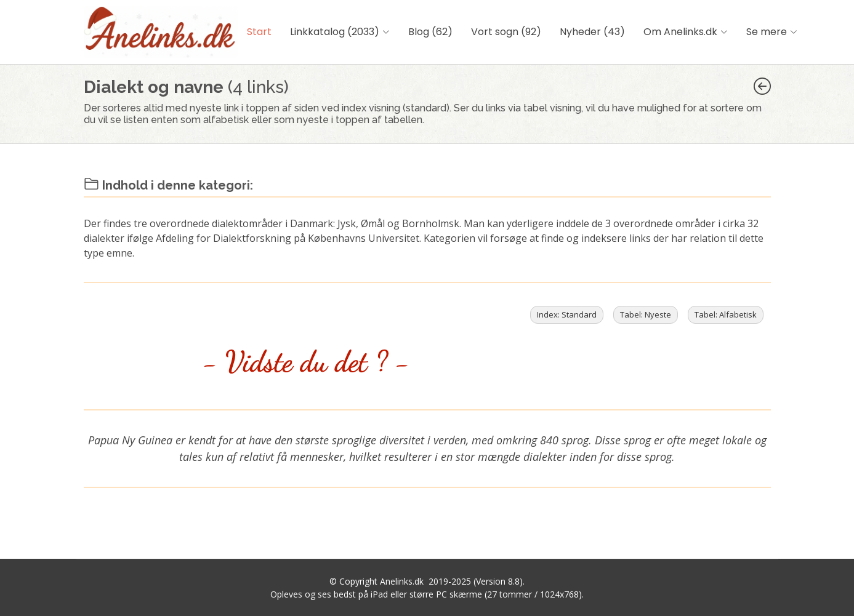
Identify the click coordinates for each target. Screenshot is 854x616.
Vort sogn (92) (506, 32)
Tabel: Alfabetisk (726, 314)
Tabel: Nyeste (646, 314)
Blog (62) (430, 32)
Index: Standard (567, 314)
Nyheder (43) (592, 32)
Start (259, 32)
